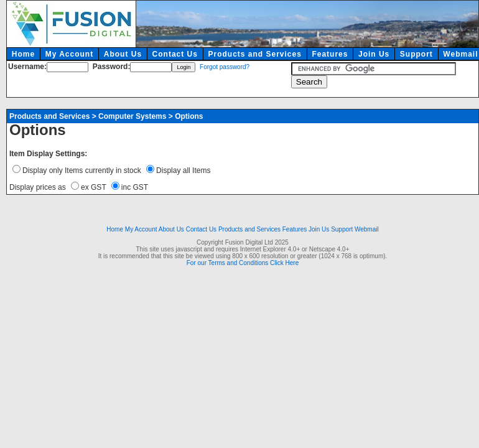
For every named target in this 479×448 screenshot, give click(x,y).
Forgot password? (225, 67)
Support (416, 54)
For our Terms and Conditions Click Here (243, 263)
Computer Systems (132, 116)
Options (189, 116)
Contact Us (175, 54)
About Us (123, 54)
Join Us (374, 54)
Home (23, 54)
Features (330, 54)
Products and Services (254, 54)
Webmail (367, 229)
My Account (70, 54)
